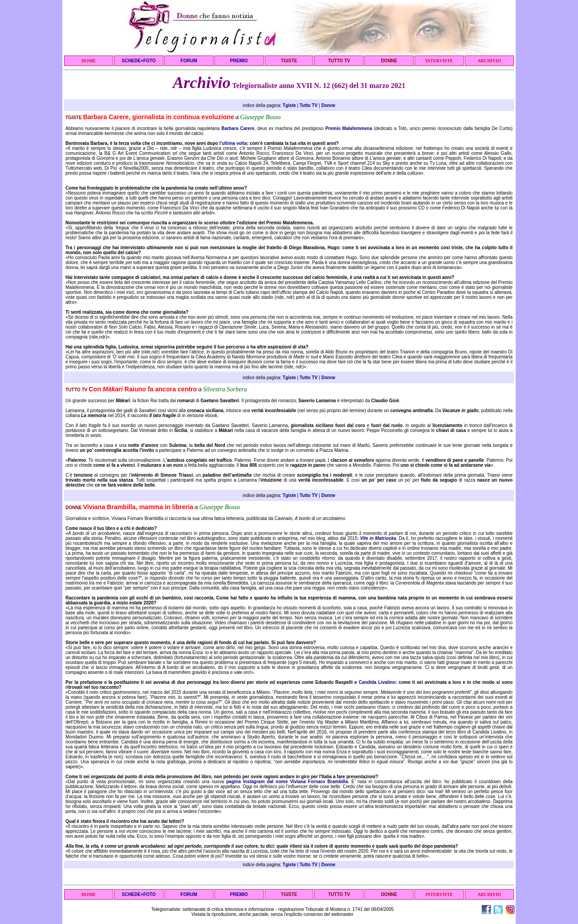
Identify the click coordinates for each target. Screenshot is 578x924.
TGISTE (289, 61)
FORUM (189, 61)
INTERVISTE (439, 61)
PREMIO (239, 61)
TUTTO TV (339, 61)
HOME (89, 61)
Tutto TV (308, 105)
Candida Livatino (377, 682)
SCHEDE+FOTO (139, 61)
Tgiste (289, 105)
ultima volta (234, 143)
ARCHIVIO (489, 61)
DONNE (389, 61)
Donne (328, 105)
